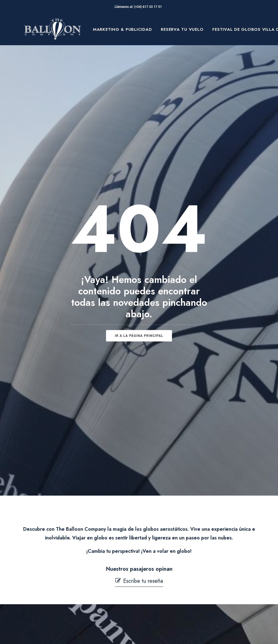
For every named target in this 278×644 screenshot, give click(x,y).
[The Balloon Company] (53, 29)
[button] (139, 332)
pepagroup (90, 633)
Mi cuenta (104, 609)
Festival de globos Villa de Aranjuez (55, 560)
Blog (44, 577)
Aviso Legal (161, 536)
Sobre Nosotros (56, 543)
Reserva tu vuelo (182, 29)
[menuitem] (123, 29)
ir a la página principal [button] (139, 211)
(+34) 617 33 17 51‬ (149, 7)
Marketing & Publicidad (123, 29)
